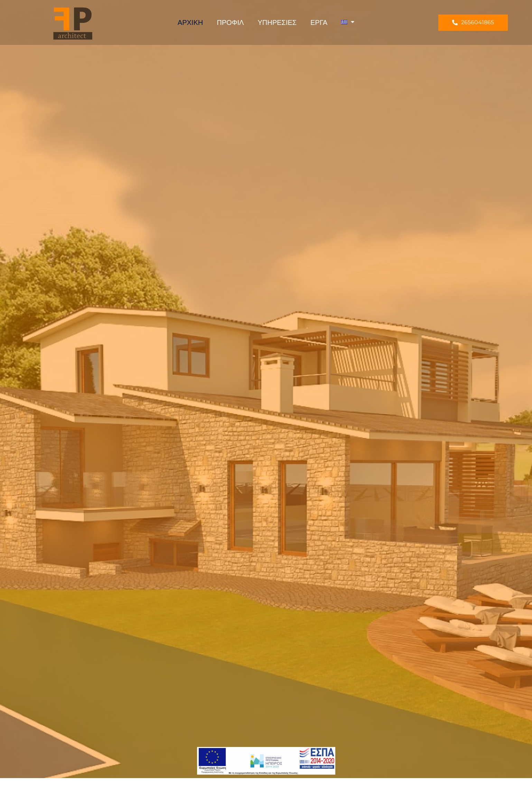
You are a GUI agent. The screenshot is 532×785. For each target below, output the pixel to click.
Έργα (319, 22)
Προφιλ (230, 22)
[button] (473, 23)
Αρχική (190, 22)
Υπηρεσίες (277, 22)
